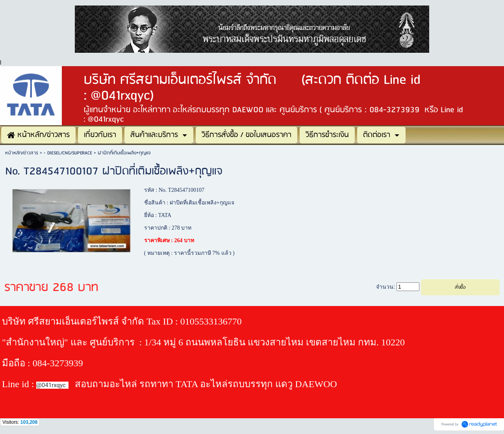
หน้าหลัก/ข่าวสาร (22, 153)
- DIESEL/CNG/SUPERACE (68, 153)
